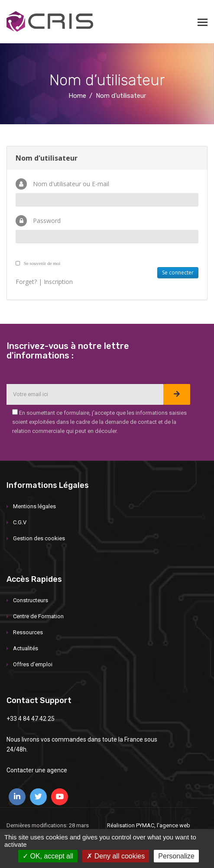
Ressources (28, 632)
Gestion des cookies (39, 538)
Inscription (58, 282)
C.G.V (20, 522)
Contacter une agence (37, 770)
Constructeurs (31, 600)
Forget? (26, 282)
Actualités (26, 648)
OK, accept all (48, 856)
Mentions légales (34, 506)
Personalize (176, 856)
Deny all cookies (116, 856)
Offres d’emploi (33, 664)
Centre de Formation (38, 616)
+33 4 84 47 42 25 (31, 719)
